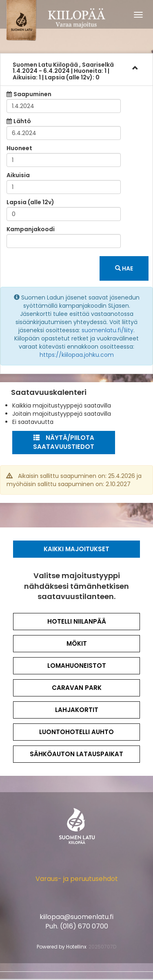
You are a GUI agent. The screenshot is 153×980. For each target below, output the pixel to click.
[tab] (76, 70)
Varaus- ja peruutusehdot (77, 879)
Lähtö (22, 121)
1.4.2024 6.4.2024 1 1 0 (63, 71)
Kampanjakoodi (31, 229)
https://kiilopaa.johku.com (77, 355)
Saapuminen (32, 94)
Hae (124, 268)
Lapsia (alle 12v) (30, 202)
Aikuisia (18, 175)
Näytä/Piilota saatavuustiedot (64, 442)
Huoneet (19, 148)
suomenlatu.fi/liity (108, 330)
